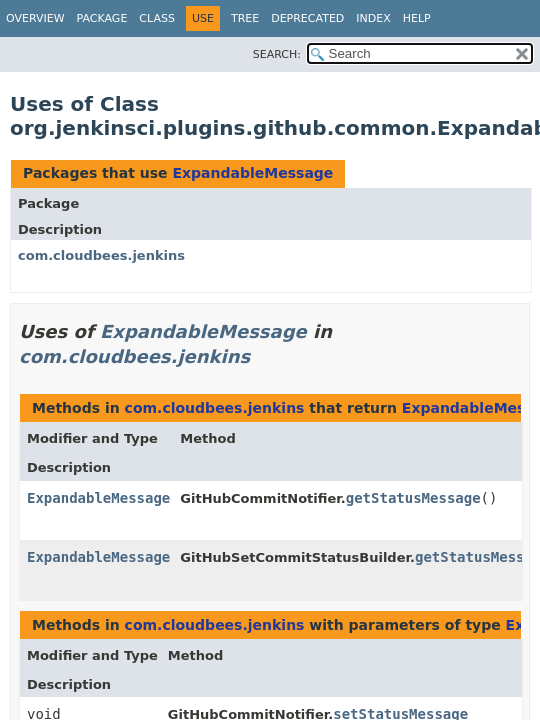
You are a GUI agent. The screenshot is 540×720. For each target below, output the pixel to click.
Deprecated (307, 18)
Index (373, 18)
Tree (245, 18)
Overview (35, 18)
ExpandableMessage (252, 173)
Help (417, 18)
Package (102, 18)
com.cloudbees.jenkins (101, 255)
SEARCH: (277, 54)
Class (157, 18)
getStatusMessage (413, 498)
